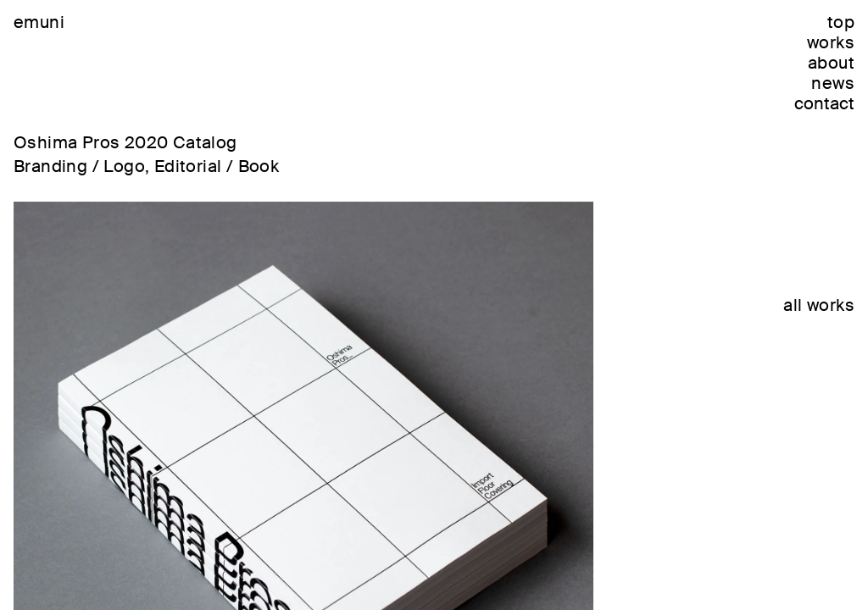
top (841, 22)
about (831, 63)
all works (819, 305)
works (831, 42)
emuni (39, 22)
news (833, 83)
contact (824, 103)
